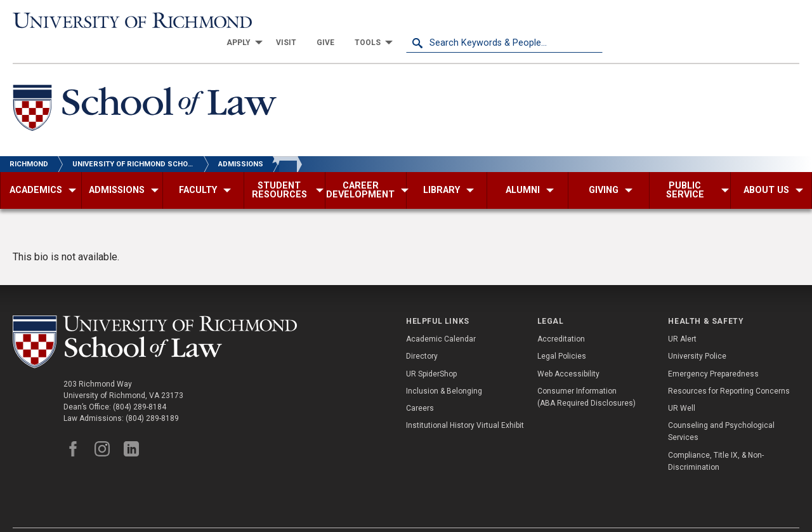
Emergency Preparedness (713, 351)
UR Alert (682, 317)
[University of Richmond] (111, 20)
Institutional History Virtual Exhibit (465, 403)
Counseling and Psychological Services (721, 409)
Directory (422, 334)
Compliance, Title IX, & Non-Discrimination (716, 438)
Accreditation (561, 317)
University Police (697, 334)
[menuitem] (438, 20)
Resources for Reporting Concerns (729, 369)
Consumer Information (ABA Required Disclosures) (586, 375)
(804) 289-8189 (152, 396)
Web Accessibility (568, 351)
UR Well (682, 386)
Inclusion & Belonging (444, 369)
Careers (420, 386)
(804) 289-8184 (140, 384)
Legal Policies (562, 334)
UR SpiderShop (431, 351)
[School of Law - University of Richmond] (145, 88)
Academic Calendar (441, 317)
